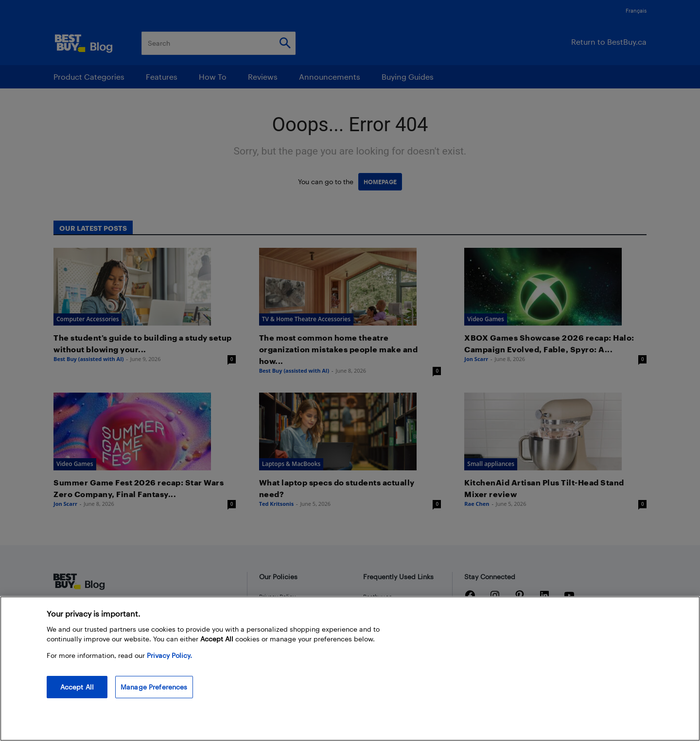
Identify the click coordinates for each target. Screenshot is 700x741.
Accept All (77, 687)
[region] (350, 669)
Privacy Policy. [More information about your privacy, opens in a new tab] (169, 655)
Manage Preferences (154, 687)
